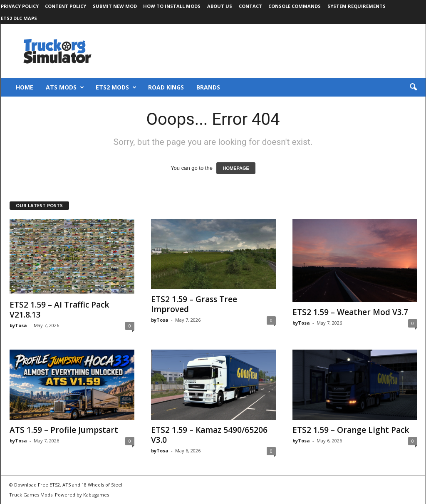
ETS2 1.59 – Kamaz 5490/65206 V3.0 (209, 435)
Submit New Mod (115, 6)
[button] (413, 87)
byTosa (18, 325)
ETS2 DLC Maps (19, 18)
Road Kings (166, 87)
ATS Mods (65, 87)
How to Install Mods (172, 6)
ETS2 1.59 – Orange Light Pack (351, 430)
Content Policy (66, 6)
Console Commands (295, 6)
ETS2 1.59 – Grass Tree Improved (194, 304)
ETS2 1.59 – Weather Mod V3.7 (350, 312)
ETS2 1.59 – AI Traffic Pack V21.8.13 (59, 310)
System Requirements (357, 6)
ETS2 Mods (116, 87)
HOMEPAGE (236, 168)
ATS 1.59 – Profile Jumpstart (64, 430)
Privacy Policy (20, 6)
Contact (250, 6)
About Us (220, 6)
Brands (208, 87)
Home (25, 87)
